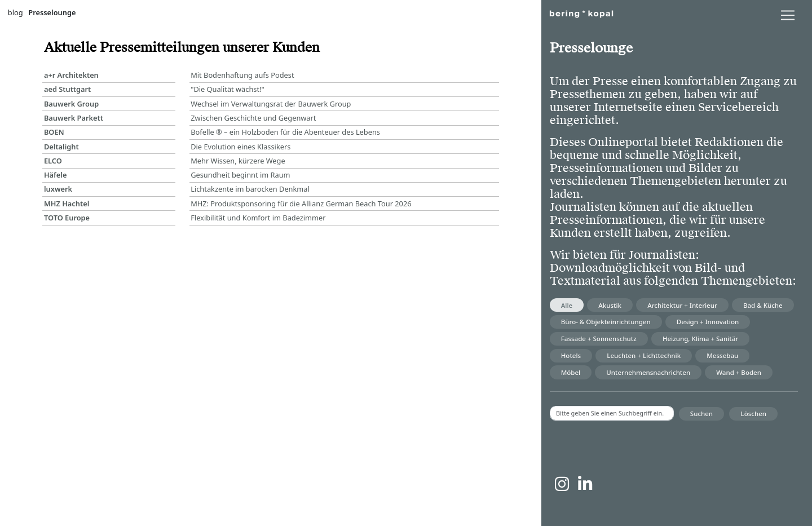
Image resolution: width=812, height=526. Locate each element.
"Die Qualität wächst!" (228, 89)
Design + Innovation (708, 322)
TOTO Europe (67, 218)
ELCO (53, 161)
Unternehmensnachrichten (648, 372)
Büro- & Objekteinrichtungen (606, 322)
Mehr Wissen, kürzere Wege (238, 161)
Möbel (571, 372)
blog (16, 12)
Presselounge (52, 12)
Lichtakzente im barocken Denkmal (250, 189)
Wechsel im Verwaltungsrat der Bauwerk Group (271, 104)
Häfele (56, 175)
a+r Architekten (71, 75)
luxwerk (58, 189)
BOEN (54, 132)
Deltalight (61, 147)
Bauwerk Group (71, 104)
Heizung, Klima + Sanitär (700, 339)
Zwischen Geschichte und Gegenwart (253, 118)
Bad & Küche (763, 305)
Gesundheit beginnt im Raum (240, 175)
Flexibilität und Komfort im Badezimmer (258, 218)
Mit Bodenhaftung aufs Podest (242, 75)
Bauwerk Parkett (74, 118)
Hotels (571, 355)
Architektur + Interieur (682, 305)
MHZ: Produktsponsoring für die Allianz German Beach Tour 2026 (301, 204)
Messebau (722, 355)
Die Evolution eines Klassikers (240, 147)
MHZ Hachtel (67, 204)
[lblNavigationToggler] (788, 15)
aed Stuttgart (67, 89)
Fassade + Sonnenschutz (599, 339)
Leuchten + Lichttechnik (644, 355)
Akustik (610, 305)
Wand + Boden (739, 372)
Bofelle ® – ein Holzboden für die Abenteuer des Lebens (285, 132)
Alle (567, 305)
